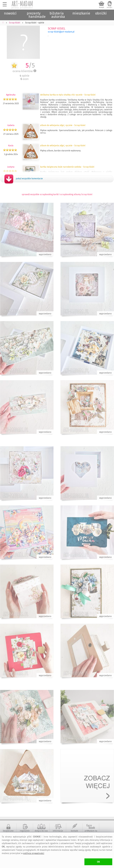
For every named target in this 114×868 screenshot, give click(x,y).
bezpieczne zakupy (8, 832)
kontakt (74, 831)
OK (98, 862)
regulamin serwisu (25, 832)
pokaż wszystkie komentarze (29, 179)
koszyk (102, 7)
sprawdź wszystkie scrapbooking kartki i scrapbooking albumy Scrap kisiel (57, 194)
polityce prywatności (34, 853)
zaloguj (109, 7)
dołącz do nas (41, 831)
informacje (58, 831)
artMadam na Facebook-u (91, 832)
